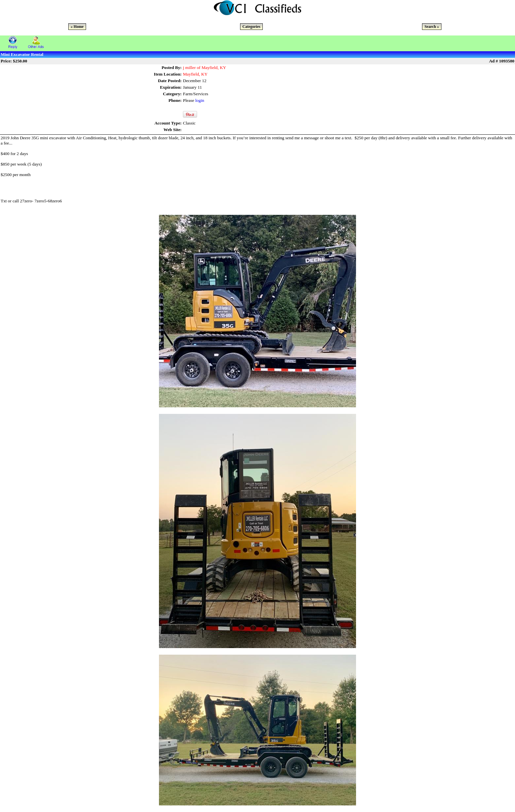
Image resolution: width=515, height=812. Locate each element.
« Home (77, 27)
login (200, 100)
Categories (251, 27)
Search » (432, 27)
